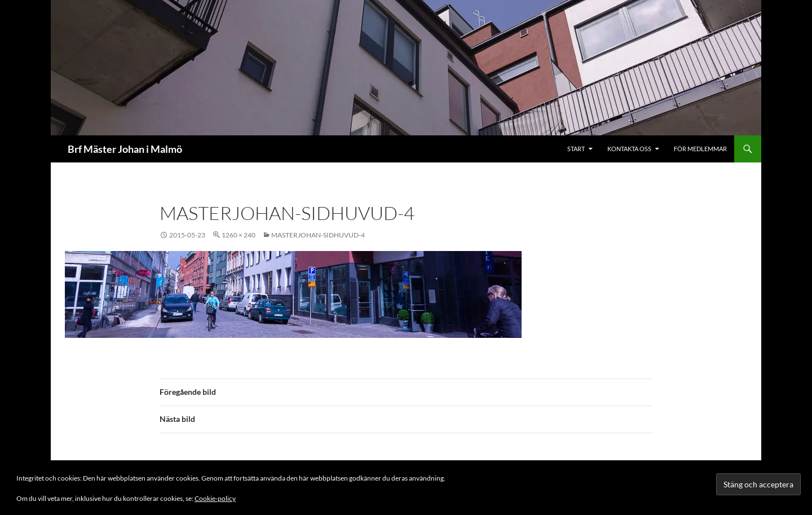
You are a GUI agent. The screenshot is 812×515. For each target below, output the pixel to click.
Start (576, 149)
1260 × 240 (239, 235)
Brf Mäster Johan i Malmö (125, 149)
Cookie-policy (215, 498)
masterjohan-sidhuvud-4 (318, 235)
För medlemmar (700, 149)
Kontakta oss (629, 149)
